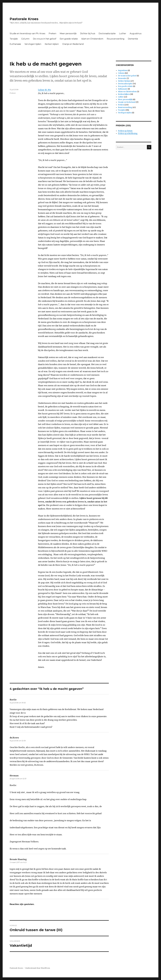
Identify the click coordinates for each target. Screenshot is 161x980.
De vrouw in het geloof (45, 39)
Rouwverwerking (116, 39)
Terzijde (14, 39)
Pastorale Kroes (24, 19)
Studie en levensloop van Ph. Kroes (27, 34)
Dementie (133, 39)
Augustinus (136, 34)
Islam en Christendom (92, 39)
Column (25, 39)
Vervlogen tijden (33, 44)
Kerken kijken (52, 44)
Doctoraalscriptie (107, 34)
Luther (123, 34)
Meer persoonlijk (68, 34)
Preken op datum (125, 131)
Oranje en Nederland (73, 44)
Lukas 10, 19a (44, 90)
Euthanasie (15, 44)
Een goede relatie (69, 39)
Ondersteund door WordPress (38, 968)
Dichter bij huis (88, 34)
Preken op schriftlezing (128, 133)
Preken (52, 34)
